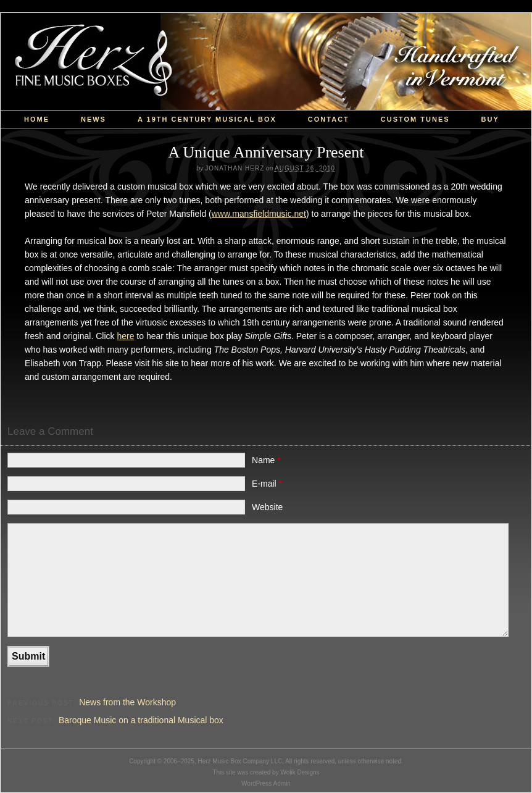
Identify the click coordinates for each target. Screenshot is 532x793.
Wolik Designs (300, 772)
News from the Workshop (127, 702)
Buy (490, 119)
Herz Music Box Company (266, 61)
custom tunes (415, 119)
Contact (329, 119)
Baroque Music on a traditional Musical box (141, 720)
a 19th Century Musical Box (207, 119)
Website (267, 507)
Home (37, 119)
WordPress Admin (266, 783)
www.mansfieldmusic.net (259, 214)
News (94, 119)
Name (266, 460)
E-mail (267, 484)
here (125, 336)
